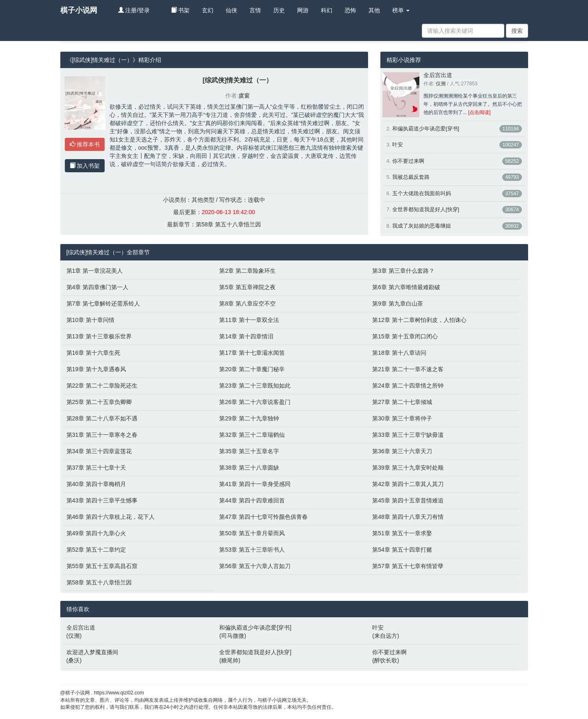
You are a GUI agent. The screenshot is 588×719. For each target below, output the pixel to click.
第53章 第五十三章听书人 (252, 550)
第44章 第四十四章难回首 (252, 500)
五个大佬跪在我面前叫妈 (422, 193)
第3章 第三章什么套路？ (403, 271)
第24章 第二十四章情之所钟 (408, 386)
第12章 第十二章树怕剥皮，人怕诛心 (419, 320)
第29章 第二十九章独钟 (249, 418)
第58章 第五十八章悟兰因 (228, 224)
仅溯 (441, 84)
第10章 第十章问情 (90, 320)
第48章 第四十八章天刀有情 (408, 517)
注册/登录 (134, 10)
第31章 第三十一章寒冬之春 (102, 435)
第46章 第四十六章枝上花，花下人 (111, 517)
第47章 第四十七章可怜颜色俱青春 (263, 517)
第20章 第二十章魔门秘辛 (252, 369)
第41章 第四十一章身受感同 (255, 484)
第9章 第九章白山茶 (398, 304)
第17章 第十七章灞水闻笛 (252, 353)
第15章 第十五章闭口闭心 (405, 336)
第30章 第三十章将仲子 (402, 418)
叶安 (398, 145)
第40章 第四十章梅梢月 (96, 484)
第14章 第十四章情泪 (246, 336)
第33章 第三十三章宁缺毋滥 (408, 435)
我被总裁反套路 (411, 177)
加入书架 (85, 166)
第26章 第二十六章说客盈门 (255, 402)
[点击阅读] (479, 112)
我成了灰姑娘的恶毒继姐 (422, 226)
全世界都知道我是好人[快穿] (426, 209)
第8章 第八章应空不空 (247, 304)
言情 (255, 10)
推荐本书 (85, 144)
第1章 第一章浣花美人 (95, 271)
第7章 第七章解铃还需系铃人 (103, 304)
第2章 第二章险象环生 (247, 271)
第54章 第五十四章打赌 (402, 550)
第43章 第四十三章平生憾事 (102, 500)
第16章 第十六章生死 (93, 353)
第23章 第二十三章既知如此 (255, 386)
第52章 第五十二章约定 (96, 550)
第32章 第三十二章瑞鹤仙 (252, 435)
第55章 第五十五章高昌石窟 (102, 566)
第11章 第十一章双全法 (249, 320)
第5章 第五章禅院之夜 (247, 287)
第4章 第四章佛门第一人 (98, 287)
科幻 (327, 10)
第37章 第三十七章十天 (96, 468)
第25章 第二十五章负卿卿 (99, 402)
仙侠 (231, 10)
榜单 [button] (401, 10)
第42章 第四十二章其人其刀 (408, 484)
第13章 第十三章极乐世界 (99, 336)
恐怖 (350, 10)
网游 (303, 10)
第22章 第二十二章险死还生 (102, 386)
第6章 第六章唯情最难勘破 (406, 287)
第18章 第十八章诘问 (399, 353)
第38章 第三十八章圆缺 (249, 468)
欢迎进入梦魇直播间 (92, 652)
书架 (181, 10)
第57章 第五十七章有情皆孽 (408, 566)
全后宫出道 (438, 75)
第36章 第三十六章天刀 (402, 451)
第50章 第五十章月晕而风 (252, 533)
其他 (374, 10)
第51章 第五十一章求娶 (402, 533)
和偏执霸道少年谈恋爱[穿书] (426, 129)
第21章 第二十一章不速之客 (408, 369)
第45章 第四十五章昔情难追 (408, 500)
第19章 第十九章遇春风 (96, 369)
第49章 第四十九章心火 (96, 533)
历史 (279, 10)
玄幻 (208, 10)
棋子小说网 (79, 10)
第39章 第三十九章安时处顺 (408, 468)
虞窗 (244, 96)
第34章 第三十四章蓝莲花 (99, 451)
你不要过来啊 (408, 161)
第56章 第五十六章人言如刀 (255, 566)
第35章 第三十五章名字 (249, 451)
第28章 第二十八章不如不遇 (102, 418)
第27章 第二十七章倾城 (402, 402)
